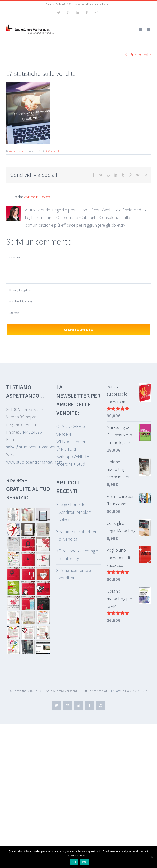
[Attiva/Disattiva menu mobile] (149, 29)
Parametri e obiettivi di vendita (78, 535)
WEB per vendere (72, 442)
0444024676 (31, 432)
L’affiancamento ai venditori (76, 574)
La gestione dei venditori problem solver (75, 512)
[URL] (78, 313)
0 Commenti (53, 151)
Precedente (140, 55)
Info (84, 862)
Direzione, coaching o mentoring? (78, 555)
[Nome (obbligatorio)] (78, 290)
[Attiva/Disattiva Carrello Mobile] (140, 29)
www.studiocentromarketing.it (34, 462)
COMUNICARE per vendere (72, 430)
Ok (74, 862)
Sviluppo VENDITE (73, 456)
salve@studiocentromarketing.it (93, 4)
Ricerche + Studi (71, 464)
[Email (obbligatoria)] (78, 302)
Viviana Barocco (17, 151)
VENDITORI (66, 449)
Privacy (116, 691)
